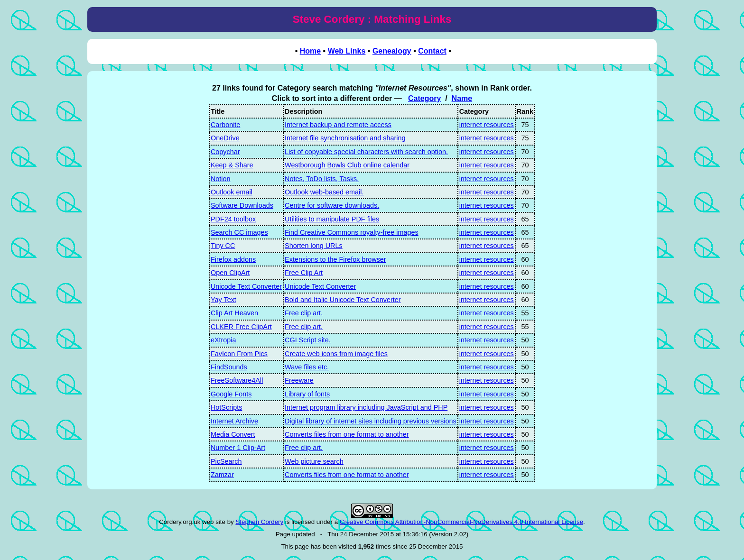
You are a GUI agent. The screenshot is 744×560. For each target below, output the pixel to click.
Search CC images (239, 232)
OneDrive (225, 138)
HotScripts (226, 407)
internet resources (487, 125)
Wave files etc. (307, 367)
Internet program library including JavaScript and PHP (366, 407)
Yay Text (223, 300)
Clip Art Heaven (234, 313)
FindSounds (229, 367)
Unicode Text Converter (246, 286)
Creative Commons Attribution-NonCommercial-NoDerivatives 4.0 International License (461, 522)
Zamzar (222, 475)
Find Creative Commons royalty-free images (352, 232)
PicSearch (226, 461)
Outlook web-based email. (324, 192)
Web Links (347, 51)
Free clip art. (304, 313)
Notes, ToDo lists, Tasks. (322, 179)
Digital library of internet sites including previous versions (371, 421)
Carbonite (225, 125)
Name (462, 98)
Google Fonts (231, 394)
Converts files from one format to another (347, 434)
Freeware (299, 380)
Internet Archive (234, 421)
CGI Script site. (308, 340)
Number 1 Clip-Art (238, 448)
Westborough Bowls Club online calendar (347, 165)
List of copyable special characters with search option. (366, 152)
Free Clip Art (304, 273)
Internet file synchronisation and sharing (345, 138)
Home (310, 51)
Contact (432, 51)
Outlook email (232, 192)
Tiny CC (223, 246)
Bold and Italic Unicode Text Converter (343, 300)
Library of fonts (307, 394)
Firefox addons (233, 259)
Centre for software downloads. (332, 205)
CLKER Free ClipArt (241, 327)
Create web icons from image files (336, 354)
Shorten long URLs (314, 246)
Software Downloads (242, 205)
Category (424, 98)
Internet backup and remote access (338, 125)
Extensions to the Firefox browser (335, 259)
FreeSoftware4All (237, 380)
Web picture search (314, 461)
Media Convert (233, 434)
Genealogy (392, 51)
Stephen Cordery (259, 522)
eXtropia (223, 340)
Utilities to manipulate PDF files (332, 219)
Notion (221, 179)
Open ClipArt (230, 273)
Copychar (225, 152)
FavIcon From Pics (239, 354)
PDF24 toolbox (233, 219)
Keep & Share (232, 165)
